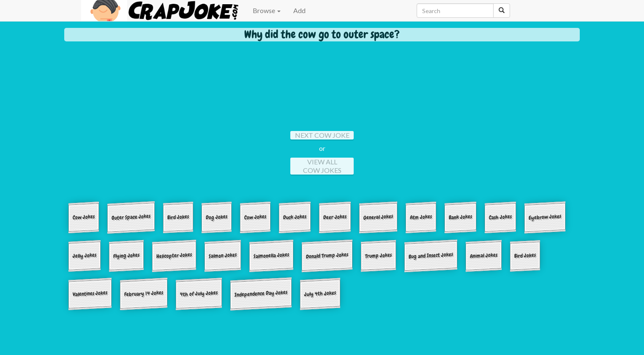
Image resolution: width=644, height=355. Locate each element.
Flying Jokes (126, 255)
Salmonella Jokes (271, 255)
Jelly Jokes (85, 255)
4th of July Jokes (199, 294)
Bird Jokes (178, 217)
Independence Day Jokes (261, 294)
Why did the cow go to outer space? (322, 34)
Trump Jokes (378, 255)
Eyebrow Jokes (545, 217)
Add (299, 10)
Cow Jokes (84, 217)
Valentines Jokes (90, 294)
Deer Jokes (335, 217)
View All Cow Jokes (322, 166)
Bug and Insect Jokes (431, 255)
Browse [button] (267, 10)
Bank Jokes (460, 217)
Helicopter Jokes (174, 255)
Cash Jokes (500, 217)
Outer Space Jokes (131, 217)
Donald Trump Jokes (327, 255)
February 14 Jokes (144, 294)
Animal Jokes (484, 255)
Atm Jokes (421, 217)
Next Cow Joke (322, 135)
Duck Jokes (295, 217)
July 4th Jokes (320, 294)
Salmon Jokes (223, 255)
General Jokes (378, 217)
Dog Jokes (217, 217)
